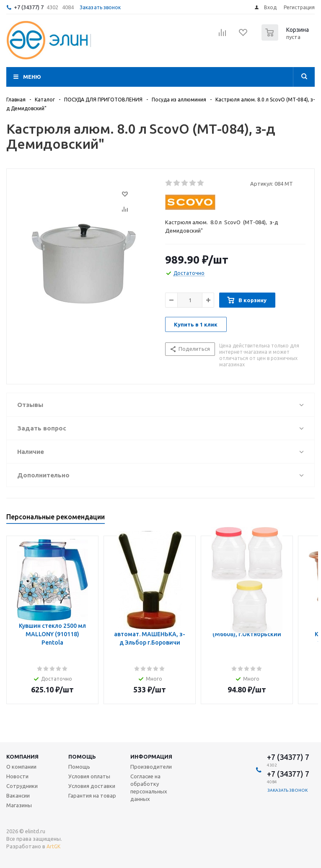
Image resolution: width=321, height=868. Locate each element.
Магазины (19, 805)
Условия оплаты (89, 776)
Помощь (82, 757)
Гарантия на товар (92, 795)
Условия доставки (92, 786)
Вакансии (18, 795)
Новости (17, 776)
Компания (22, 757)
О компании (21, 767)
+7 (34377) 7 (29, 7)
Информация (151, 757)
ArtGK (53, 846)
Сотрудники (22, 786)
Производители (151, 767)
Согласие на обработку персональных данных (149, 788)
